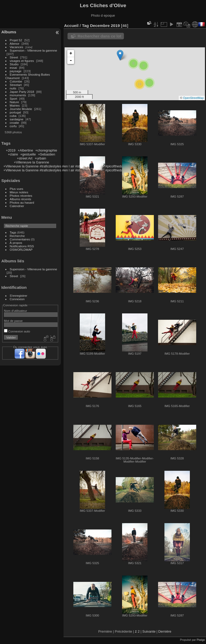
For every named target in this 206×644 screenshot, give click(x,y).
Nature (14, 102)
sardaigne (17, 119)
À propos (16, 243)
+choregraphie (46, 150)
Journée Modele (21, 109)
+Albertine (25, 150)
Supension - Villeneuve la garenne (33, 50)
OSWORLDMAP (21, 250)
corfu (13, 126)
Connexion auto (17, 331)
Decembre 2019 (105, 26)
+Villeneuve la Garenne (31, 162)
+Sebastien (47, 154)
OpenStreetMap (193, 98)
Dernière (165, 631)
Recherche (17, 236)
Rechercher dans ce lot (99, 36)
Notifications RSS (22, 246)
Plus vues (17, 189)
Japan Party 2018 (22, 92)
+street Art (25, 158)
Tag (85, 26)
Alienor (15, 44)
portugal (15, 112)
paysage (16, 71)
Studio (14, 64)
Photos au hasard (22, 202)
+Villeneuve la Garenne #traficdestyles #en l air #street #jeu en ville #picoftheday (64, 166)
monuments (18, 95)
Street (14, 57)
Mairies (15, 105)
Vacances (17, 47)
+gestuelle (28, 154)
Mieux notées (19, 192)
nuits (13, 88)
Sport (14, 99)
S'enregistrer (19, 296)
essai (13, 68)
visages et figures (22, 61)
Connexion (17, 299)
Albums (9, 32)
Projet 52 (16, 40)
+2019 (11, 150)
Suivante (149, 631)
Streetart (16, 85)
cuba (13, 116)
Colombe (16, 81)
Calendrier (17, 206)
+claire (13, 154)
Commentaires (20, 239)
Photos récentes (21, 196)
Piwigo (201, 640)
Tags (13, 232)
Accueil (71, 26)
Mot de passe (13, 321)
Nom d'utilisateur (15, 311)
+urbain (40, 158)
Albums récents (21, 199)
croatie (14, 123)
